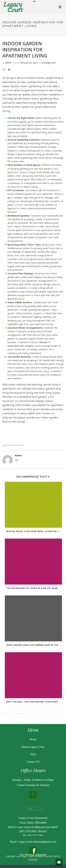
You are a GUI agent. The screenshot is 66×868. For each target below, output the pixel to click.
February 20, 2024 (29, 63)
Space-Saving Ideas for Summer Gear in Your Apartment (34, 645)
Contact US (33, 762)
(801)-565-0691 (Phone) (33, 831)
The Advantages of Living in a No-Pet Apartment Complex (34, 588)
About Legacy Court (33, 747)
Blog (13, 33)
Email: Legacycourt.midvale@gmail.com (33, 842)
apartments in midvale (13, 445)
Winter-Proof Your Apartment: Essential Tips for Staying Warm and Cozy (34, 531)
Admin (8, 63)
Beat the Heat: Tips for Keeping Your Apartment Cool (34, 702)
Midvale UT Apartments (25, 252)
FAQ (33, 754)
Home (5, 33)
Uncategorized (48, 63)
